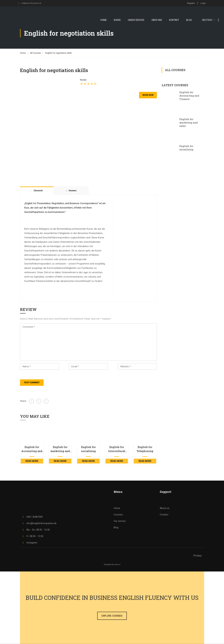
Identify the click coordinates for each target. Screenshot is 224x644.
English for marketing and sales (60, 449)
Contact (164, 515)
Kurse (117, 20)
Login (203, 3)
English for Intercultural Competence (117, 449)
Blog (189, 20)
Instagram (29, 543)
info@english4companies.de (33, 3)
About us (165, 508)
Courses (118, 515)
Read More (32, 461)
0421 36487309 (32, 517)
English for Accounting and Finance (32, 449)
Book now (147, 95)
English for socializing (88, 449)
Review (83, 80)
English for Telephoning (145, 449)
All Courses (35, 53)
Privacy (198, 556)
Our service (120, 521)
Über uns (157, 20)
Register (190, 3)
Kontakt (174, 20)
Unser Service (136, 20)
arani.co (117, 564)
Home (104, 20)
